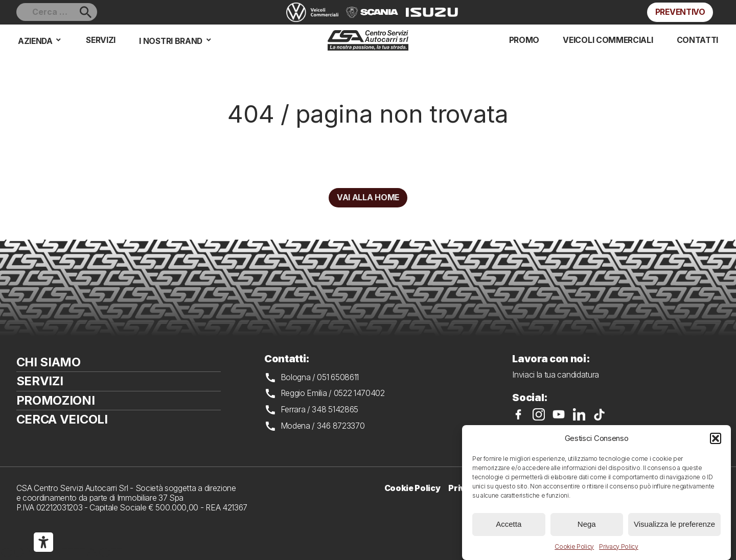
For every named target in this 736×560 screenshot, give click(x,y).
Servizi (101, 40)
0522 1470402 (359, 393)
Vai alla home (368, 197)
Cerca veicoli (62, 419)
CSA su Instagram (539, 414)
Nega (587, 524)
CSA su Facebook (518, 414)
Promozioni (56, 400)
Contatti (697, 40)
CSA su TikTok (600, 414)
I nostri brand (171, 41)
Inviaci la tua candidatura (556, 375)
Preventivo (680, 12)
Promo (524, 40)
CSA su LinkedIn (579, 414)
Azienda (35, 41)
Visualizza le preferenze (674, 524)
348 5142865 (335, 410)
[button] (716, 438)
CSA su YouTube (559, 414)
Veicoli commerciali (608, 40)
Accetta (509, 524)
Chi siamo (49, 362)
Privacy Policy (619, 546)
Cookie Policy (574, 546)
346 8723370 (341, 426)
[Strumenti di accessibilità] (43, 542)
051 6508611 (338, 377)
